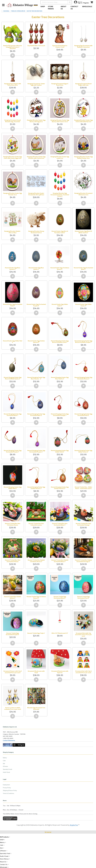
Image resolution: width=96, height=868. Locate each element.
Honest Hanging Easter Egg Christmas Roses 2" (83, 378)
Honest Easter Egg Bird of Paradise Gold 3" (60, 232)
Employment (6, 785)
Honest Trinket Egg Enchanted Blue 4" (60, 597)
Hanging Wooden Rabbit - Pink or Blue (13, 232)
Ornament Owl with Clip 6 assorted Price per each (83, 672)
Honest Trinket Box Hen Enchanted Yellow (13, 561)
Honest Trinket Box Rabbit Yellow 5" (13, 597)
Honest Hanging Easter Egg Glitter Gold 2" (60, 451)
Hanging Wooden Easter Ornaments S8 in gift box (36, 194)
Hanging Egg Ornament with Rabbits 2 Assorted (83, 46)
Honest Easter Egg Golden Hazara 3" (36, 341)
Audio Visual (6, 772)
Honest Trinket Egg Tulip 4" (36, 633)
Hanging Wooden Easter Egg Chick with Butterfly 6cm (83, 121)
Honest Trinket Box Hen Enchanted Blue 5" (60, 524)
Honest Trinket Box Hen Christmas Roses (13, 524)
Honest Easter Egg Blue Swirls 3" (36, 268)
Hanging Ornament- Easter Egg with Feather (36, 84)
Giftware (5, 766)
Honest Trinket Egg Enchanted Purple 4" (13, 634)
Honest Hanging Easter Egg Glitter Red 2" (13, 488)
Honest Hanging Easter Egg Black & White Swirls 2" (13, 378)
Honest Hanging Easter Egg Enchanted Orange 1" (60, 415)
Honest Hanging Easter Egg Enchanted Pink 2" (83, 415)
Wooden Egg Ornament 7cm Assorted (36, 708)
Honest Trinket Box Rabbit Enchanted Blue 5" (60, 561)
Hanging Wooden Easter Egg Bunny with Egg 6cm (36, 121)
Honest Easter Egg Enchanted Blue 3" (83, 268)
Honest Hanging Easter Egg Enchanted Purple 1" (13, 451)
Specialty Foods (7, 769)
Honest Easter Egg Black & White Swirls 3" (83, 232)
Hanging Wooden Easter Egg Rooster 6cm (13, 194)
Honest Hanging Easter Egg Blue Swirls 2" (60, 378)
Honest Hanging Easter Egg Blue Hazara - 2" (36, 378)
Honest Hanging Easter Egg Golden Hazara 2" (60, 488)
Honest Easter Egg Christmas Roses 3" (60, 268)
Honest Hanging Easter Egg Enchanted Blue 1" (13, 415)
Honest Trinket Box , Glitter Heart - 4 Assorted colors (83, 488)
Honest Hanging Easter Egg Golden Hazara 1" (36, 488)
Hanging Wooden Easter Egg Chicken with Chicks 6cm (36, 157)
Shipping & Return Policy (10, 790)
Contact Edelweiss (9, 740)
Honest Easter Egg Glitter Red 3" (13, 341)
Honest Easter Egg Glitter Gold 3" (60, 305)
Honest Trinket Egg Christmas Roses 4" (36, 597)
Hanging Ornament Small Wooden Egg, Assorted (13, 121)
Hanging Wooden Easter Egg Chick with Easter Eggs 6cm (13, 157)
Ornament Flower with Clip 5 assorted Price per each (13, 672)
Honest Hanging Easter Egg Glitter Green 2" (83, 451)
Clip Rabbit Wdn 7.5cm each (36, 46)
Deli (4, 763)
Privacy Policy (7, 788)
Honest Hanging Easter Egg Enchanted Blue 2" (36, 415)
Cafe (4, 761)
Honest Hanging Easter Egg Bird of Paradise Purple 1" (83, 341)
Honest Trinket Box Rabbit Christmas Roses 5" (36, 561)
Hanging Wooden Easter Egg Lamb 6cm (60, 157)
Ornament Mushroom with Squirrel (60, 672)
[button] (70, 2)
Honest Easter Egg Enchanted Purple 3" (36, 305)
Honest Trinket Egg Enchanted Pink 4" (83, 597)
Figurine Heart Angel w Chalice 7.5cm (60, 46)
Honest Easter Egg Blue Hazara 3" (13, 268)
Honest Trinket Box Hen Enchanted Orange (83, 524)
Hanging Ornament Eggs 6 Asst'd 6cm (60, 84)
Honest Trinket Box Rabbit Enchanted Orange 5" (83, 561)
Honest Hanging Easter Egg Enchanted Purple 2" (36, 451)
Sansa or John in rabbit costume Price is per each (13, 708)
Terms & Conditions (8, 793)
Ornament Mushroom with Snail (36, 672)
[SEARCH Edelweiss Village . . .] (56, 2)
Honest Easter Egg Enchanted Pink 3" (13, 305)
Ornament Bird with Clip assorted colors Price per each (83, 635)
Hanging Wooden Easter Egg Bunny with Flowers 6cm (60, 121)
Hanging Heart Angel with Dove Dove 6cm (13, 84)
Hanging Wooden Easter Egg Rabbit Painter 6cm (83, 157)
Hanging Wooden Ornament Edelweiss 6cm (83, 194)
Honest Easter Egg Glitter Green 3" (83, 305)
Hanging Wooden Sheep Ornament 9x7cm (36, 232)
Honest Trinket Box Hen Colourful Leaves (36, 524)
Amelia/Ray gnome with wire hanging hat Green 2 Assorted (13, 47)
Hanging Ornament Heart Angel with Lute (83, 84)
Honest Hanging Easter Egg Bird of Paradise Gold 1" (60, 341)
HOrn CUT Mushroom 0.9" (60, 633)
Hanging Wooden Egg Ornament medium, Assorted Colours (60, 195)
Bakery (5, 758)
